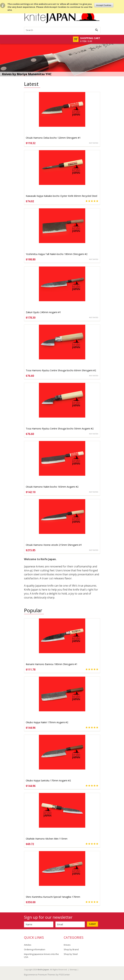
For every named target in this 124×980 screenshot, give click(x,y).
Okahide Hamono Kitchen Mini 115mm (47, 839)
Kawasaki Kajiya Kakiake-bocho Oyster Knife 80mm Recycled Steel (62, 196)
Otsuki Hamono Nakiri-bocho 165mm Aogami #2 (52, 487)
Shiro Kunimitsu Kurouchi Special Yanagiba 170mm (53, 897)
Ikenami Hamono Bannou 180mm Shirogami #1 (52, 664)
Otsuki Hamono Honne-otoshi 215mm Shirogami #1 (54, 545)
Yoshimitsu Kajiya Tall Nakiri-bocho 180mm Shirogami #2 (57, 254)
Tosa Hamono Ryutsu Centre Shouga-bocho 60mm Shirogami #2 (61, 370)
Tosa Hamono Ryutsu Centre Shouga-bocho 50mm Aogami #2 (60, 429)
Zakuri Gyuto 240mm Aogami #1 (43, 312)
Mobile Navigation (27, 39)
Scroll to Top (120, 961)
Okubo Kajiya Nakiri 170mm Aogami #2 (47, 722)
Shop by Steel (71, 954)
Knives (67, 945)
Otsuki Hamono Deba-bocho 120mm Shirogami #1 (53, 138)
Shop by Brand (71, 949)
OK (104, 5)
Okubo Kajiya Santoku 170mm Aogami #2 (48, 780)
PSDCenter (64, 975)
